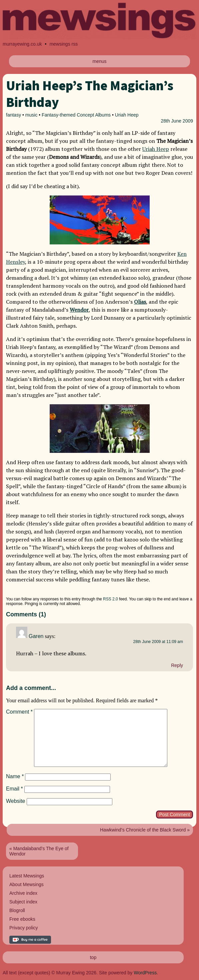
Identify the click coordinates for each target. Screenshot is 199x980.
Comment (19, 712)
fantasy (13, 115)
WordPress (145, 973)
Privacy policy (24, 928)
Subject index (23, 902)
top (93, 957)
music (31, 115)
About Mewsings (26, 884)
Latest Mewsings (27, 876)
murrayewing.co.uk (22, 44)
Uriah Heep (127, 115)
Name (15, 776)
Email (14, 789)
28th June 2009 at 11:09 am (158, 642)
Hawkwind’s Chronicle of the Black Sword (143, 830)
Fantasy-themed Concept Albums (76, 115)
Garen (36, 636)
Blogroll (17, 910)
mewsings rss (63, 44)
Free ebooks (22, 919)
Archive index (23, 893)
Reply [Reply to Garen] (177, 665)
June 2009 (182, 121)
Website (16, 801)
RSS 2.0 (110, 599)
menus (99, 61)
